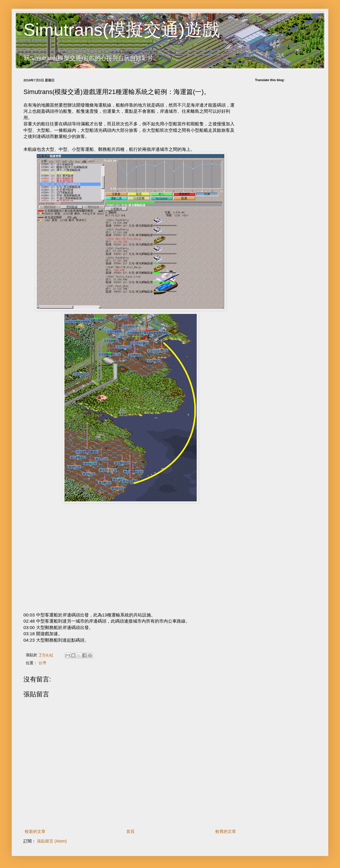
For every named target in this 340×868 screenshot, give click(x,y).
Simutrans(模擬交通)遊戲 (122, 30)
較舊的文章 (226, 831)
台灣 (42, 663)
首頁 (130, 831)
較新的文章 (35, 831)
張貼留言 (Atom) (52, 841)
